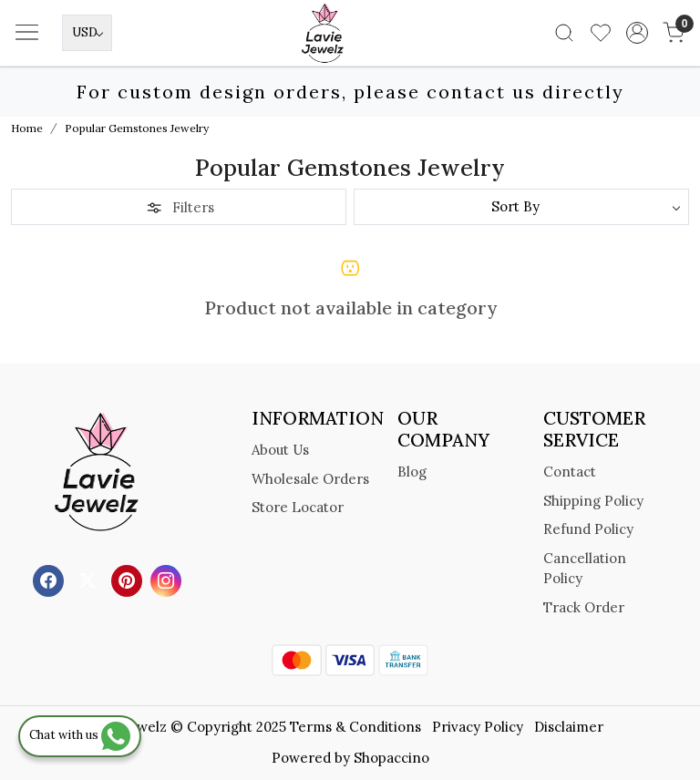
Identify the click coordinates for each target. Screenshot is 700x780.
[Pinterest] (129, 580)
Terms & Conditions (355, 727)
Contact (570, 472)
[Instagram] (168, 580)
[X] (90, 580)
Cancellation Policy (585, 569)
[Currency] (87, 33)
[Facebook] (51, 580)
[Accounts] (637, 33)
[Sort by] (521, 207)
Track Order (584, 607)
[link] (564, 33)
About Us (280, 450)
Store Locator (298, 507)
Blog (412, 472)
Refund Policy (588, 529)
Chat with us (80, 735)
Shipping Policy (593, 501)
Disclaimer (569, 727)
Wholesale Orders (310, 479)
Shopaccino (391, 758)
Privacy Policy (478, 727)
